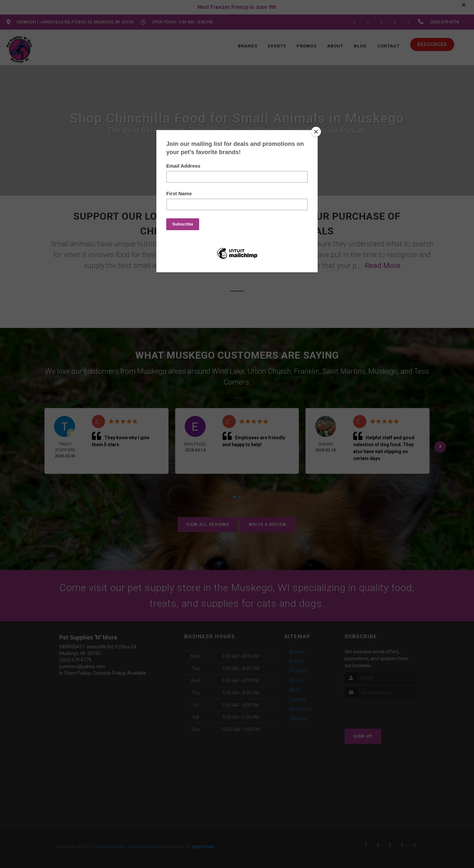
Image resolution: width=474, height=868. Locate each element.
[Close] (316, 132)
